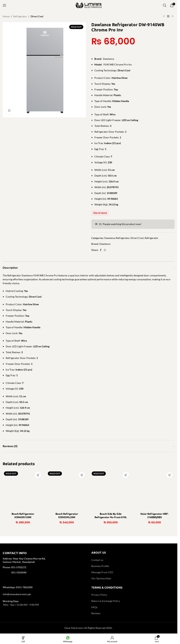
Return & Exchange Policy (106, 601)
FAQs (94, 607)
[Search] (165, 5)
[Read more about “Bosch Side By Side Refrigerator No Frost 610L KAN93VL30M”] (126, 475)
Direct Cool (37, 16)
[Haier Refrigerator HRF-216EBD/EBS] (154, 490)
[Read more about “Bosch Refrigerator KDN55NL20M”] (82, 475)
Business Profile (100, 566)
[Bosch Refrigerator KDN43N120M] (23, 490)
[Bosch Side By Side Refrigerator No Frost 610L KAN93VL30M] (111, 490)
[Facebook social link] (101, 250)
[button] (170, 475)
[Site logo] (89, 5)
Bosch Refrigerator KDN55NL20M (67, 515)
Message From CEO (102, 572)
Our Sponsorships (101, 578)
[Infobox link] (44, 565)
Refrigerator (20, 16)
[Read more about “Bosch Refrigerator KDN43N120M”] (38, 475)
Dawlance (105, 244)
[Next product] (173, 16)
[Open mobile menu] (4, 5)
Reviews (96, 613)
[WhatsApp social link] (105, 250)
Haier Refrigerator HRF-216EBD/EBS (154, 515)
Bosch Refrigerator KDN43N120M (23, 515)
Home (6, 16)
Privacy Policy (99, 595)
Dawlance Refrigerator (117, 238)
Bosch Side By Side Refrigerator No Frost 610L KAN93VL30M (111, 517)
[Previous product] (164, 16)
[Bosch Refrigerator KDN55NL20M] (67, 490)
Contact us (97, 560)
